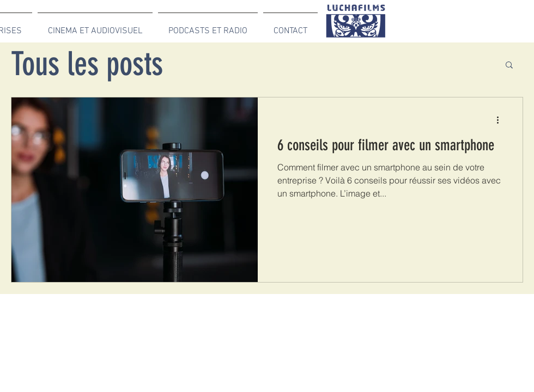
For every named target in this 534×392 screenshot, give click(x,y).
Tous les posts (87, 64)
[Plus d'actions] (501, 120)
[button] (509, 66)
